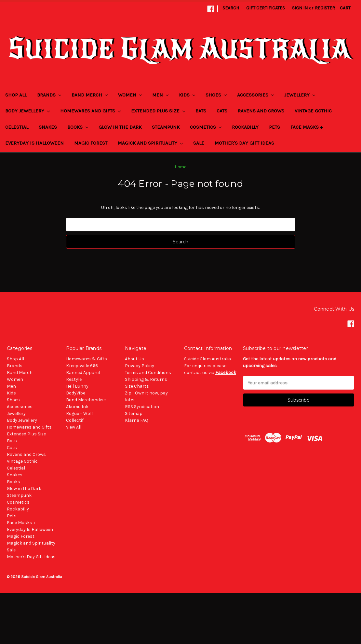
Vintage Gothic (313, 111)
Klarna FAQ (137, 420)
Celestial (17, 127)
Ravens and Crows (261, 111)
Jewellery (300, 95)
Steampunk (166, 127)
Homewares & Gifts (87, 359)
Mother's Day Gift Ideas (244, 143)
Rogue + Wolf (80, 413)
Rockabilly (245, 127)
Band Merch (90, 95)
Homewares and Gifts (90, 111)
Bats (201, 111)
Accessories (255, 95)
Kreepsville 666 (82, 366)
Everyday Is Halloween (34, 143)
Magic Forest (91, 143)
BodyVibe (76, 393)
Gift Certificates (266, 8)
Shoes (216, 95)
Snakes (48, 127)
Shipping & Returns (146, 379)
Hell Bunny (77, 386)
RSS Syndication (142, 407)
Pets (274, 127)
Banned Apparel (83, 373)
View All (74, 427)
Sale (199, 143)
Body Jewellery (27, 111)
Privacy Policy (140, 366)
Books (78, 127)
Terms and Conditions (148, 373)
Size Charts (137, 386)
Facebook (226, 373)
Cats (222, 111)
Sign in (300, 8)
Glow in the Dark (120, 127)
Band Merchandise (86, 400)
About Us (134, 359)
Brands (49, 95)
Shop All (16, 95)
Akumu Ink (77, 407)
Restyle (74, 379)
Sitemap (134, 413)
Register (325, 8)
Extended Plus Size (158, 111)
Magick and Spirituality (150, 143)
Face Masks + (307, 127)
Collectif (75, 420)
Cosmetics (206, 127)
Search (231, 8)
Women (130, 95)
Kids (187, 95)
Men (160, 95)
